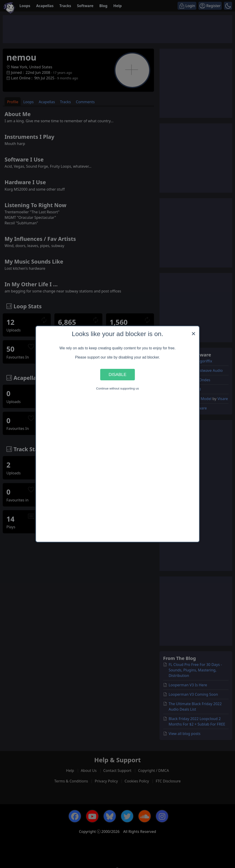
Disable (117, 374)
